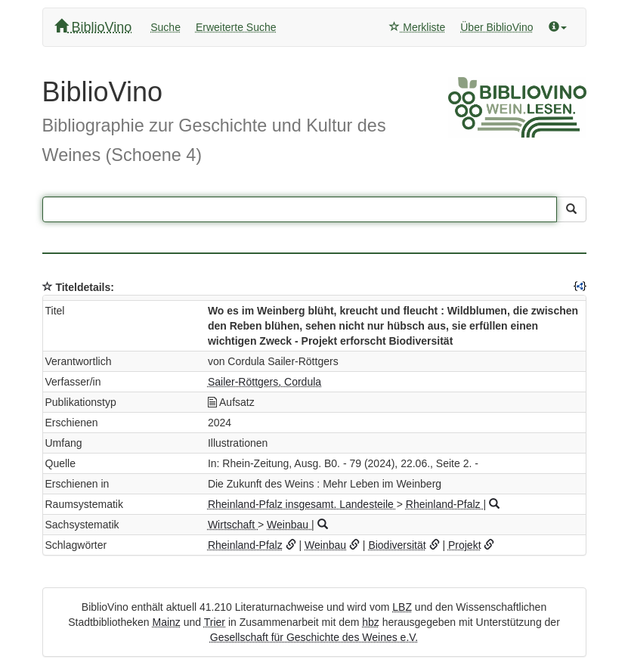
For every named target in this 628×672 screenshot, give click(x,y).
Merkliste (417, 27)
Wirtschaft (233, 525)
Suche (166, 27)
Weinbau (289, 525)
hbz (371, 622)
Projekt (465, 545)
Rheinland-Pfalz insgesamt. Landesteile (302, 504)
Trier (215, 622)
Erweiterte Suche (236, 27)
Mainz (166, 622)
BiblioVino (93, 27)
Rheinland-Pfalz (445, 504)
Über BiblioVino (497, 27)
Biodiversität (397, 545)
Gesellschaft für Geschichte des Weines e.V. (314, 637)
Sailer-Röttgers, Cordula (265, 382)
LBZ (402, 607)
